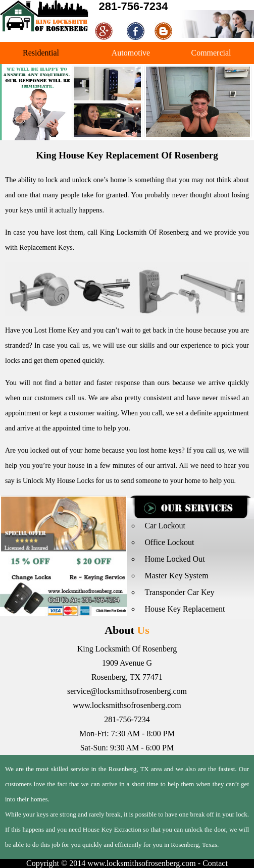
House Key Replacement (185, 609)
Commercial (211, 53)
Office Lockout (170, 542)
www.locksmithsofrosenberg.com (127, 705)
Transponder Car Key (180, 592)
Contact (215, 863)
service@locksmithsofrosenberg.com (127, 691)
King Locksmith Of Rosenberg (144, 232)
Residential (41, 53)
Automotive (131, 53)
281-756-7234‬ (134, 6)
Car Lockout (165, 526)
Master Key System (177, 576)
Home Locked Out (175, 559)
